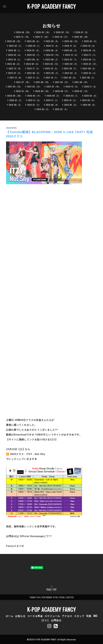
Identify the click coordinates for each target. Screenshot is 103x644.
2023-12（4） (72, 55)
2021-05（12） (62, 82)
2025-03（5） (91, 41)
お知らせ (20, 616)
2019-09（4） (89, 100)
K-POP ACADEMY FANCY (51, 6)
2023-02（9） (71, 64)
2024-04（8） (90, 50)
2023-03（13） (52, 64)
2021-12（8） (16, 77)
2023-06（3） (90, 59)
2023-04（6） (33, 64)
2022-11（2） (34, 68)
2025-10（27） (62, 37)
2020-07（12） (82, 91)
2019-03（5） (43, 109)
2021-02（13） (34, 86)
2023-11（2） (90, 55)
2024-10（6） (89, 46)
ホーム (9, 616)
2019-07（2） (34, 105)
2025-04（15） (72, 41)
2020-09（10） (43, 91)
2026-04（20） (24, 32)
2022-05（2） (53, 73)
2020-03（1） (72, 96)
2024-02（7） (34, 55)
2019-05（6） (71, 105)
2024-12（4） (53, 46)
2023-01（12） (91, 64)
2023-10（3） (15, 59)
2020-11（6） (91, 86)
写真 (89, 616)
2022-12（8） (15, 68)
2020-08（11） (62, 91)
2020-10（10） (23, 91)
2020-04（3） (54, 96)
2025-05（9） (52, 41)
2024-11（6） (71, 46)
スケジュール (52, 616)
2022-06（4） (34, 73)
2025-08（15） (14, 41)
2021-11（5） (34, 77)
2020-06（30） (15, 96)
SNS (95, 616)
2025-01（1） (34, 46)
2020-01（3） (16, 100)
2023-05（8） (14, 64)
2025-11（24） (42, 37)
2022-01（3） (90, 73)
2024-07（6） (34, 50)
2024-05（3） (71, 50)
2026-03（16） (43, 32)
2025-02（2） (16, 46)
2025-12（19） (23, 37)
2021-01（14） (54, 86)
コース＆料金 (35, 616)
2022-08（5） (89, 68)
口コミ (45, 620)
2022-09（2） (71, 68)
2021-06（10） (43, 82)
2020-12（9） (72, 86)
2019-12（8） (34, 100)
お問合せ (56, 620)
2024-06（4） (52, 50)
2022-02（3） (71, 73)
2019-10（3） (71, 100)
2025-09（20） (82, 37)
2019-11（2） (52, 100)
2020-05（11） (34, 96)
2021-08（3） (89, 77)
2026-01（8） (82, 32)
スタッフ (79, 616)
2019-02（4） (62, 109)
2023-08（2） (52, 59)
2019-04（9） (89, 105)
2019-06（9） (52, 105)
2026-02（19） (63, 32)
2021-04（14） (82, 82)
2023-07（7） (71, 59)
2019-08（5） (15, 105)
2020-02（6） (91, 96)
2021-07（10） (23, 82)
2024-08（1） (15, 50)
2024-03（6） (15, 55)
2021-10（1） (52, 77)
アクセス (67, 616)
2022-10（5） (52, 68)
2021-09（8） (70, 77)
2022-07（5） (15, 73)
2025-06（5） (34, 41)
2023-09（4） (34, 59)
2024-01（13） (53, 55)
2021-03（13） (15, 86)
